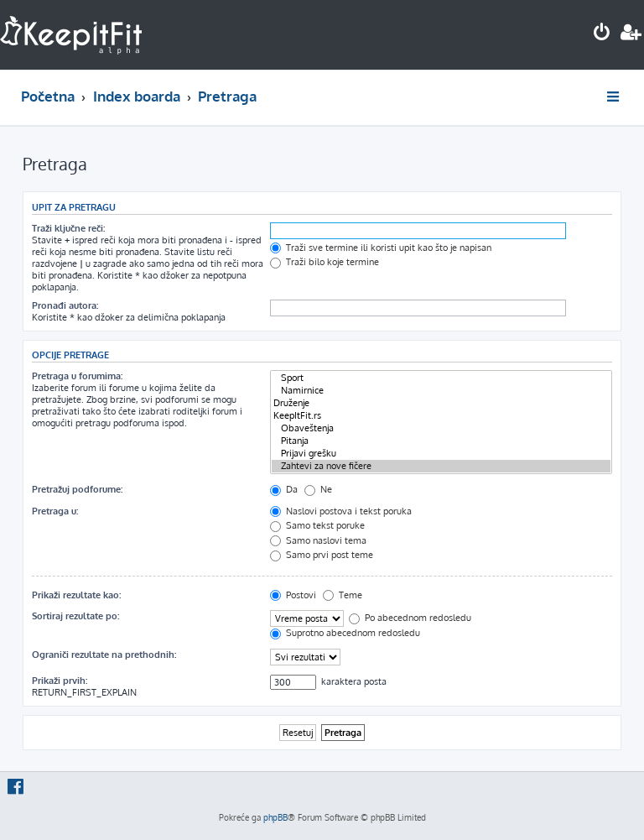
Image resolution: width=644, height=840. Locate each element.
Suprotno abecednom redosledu (345, 633)
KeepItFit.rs (441, 416)
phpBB (275, 817)
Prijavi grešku (441, 454)
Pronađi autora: (65, 305)
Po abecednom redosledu (410, 618)
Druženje (441, 403)
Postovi (293, 595)
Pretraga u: (55, 511)
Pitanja (441, 441)
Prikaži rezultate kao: (76, 595)
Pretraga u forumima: (77, 376)
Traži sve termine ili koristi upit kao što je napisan (381, 248)
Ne (318, 489)
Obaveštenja (441, 428)
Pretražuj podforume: (77, 489)
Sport (441, 378)
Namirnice (441, 391)
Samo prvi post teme (322, 555)
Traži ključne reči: (68, 228)
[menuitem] (602, 34)
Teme (343, 595)
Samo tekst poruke (317, 525)
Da (284, 489)
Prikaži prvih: (60, 681)
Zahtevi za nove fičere (441, 466)
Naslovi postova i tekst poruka (341, 511)
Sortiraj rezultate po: (75, 616)
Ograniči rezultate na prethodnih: (104, 655)
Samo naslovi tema (318, 540)
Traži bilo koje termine (325, 262)
